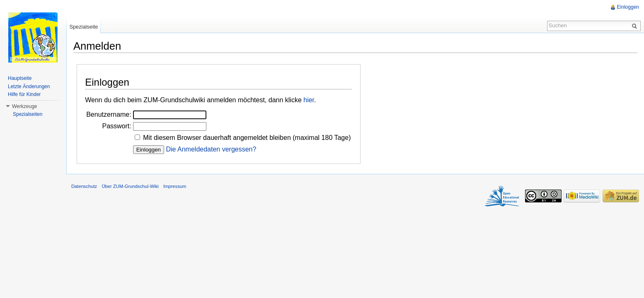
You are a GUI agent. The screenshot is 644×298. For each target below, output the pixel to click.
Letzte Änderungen (29, 87)
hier (309, 100)
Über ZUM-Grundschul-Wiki (130, 186)
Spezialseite (84, 27)
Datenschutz (84, 186)
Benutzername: (109, 114)
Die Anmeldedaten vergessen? (211, 149)
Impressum (175, 186)
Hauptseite (20, 78)
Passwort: (116, 126)
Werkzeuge (24, 106)
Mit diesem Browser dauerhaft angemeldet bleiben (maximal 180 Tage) (247, 138)
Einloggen (628, 7)
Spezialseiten (28, 114)
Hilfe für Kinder (24, 94)
